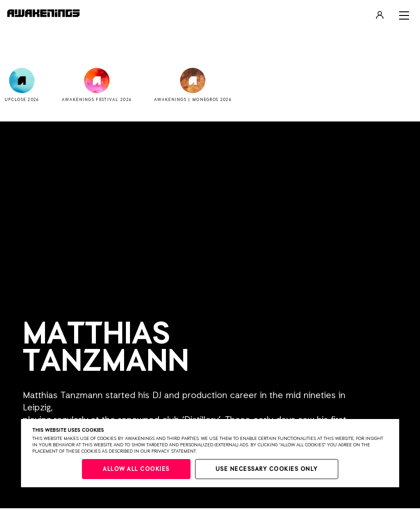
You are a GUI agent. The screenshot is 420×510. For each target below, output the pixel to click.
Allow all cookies (136, 469)
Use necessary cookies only (267, 469)
